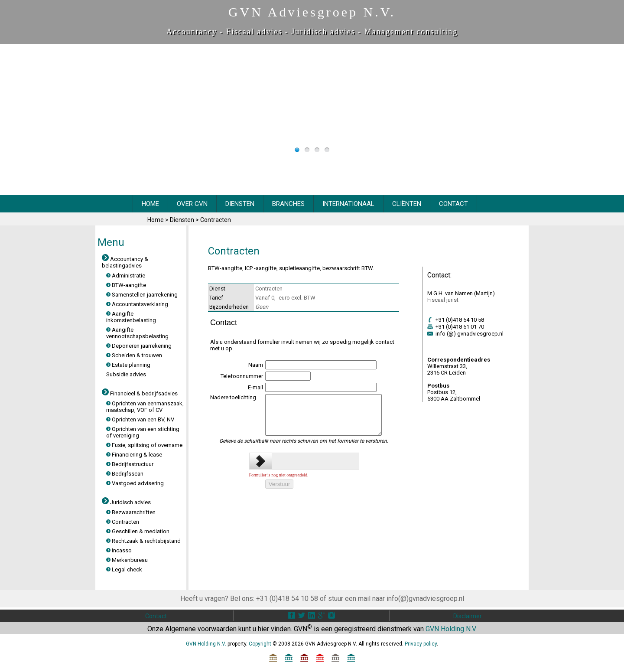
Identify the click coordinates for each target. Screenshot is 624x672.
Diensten (183, 220)
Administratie (126, 276)
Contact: (439, 275)
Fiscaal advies (254, 32)
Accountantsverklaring (137, 304)
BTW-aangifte (126, 285)
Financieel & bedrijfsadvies (140, 393)
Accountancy (192, 32)
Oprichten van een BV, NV (140, 419)
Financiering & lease (134, 455)
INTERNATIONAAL (348, 204)
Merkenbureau (127, 560)
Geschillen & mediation (138, 531)
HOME (150, 204)
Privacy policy (421, 644)
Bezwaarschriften (131, 512)
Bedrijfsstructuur (130, 464)
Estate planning (128, 365)
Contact (156, 616)
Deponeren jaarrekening (139, 346)
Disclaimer (468, 616)
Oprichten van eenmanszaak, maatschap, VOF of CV (145, 407)
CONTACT (453, 204)
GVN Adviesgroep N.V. (312, 12)
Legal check (124, 569)
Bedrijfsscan (125, 474)
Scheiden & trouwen (134, 355)
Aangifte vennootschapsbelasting (137, 333)
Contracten (216, 220)
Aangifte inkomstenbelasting (131, 317)
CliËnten (407, 204)
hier (263, 629)
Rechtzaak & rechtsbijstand (143, 541)
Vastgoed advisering (135, 483)
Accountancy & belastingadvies (125, 262)
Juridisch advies (323, 32)
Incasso (119, 550)
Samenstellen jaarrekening (142, 295)
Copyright (260, 644)
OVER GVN (192, 204)
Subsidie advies (126, 374)
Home (156, 220)
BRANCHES (288, 204)
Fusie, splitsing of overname (144, 445)
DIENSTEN (240, 204)
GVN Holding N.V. (451, 629)
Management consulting (411, 32)
